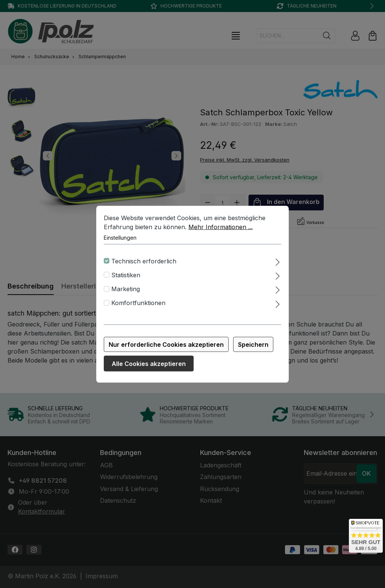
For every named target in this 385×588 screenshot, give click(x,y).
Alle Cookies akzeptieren (149, 366)
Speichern (253, 347)
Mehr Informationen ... (221, 230)
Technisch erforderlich (144, 264)
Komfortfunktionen (138, 306)
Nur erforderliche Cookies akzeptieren (166, 347)
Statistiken (126, 278)
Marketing (126, 292)
